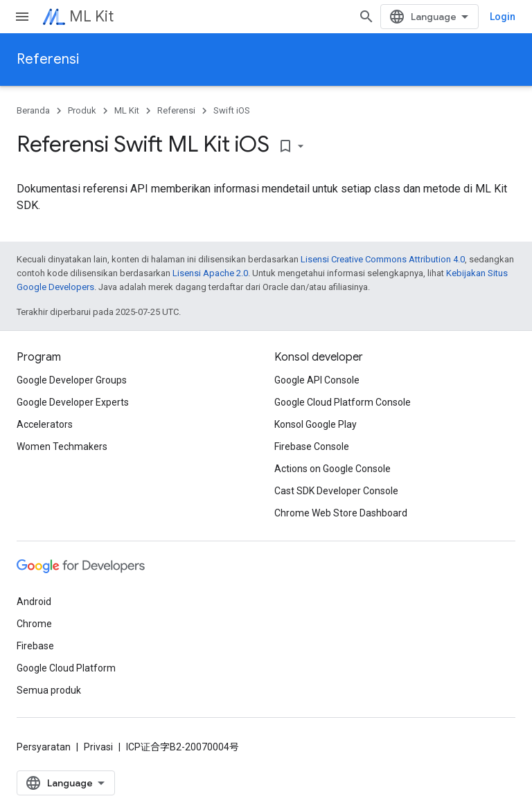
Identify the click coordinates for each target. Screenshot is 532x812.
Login (503, 17)
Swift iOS (232, 110)
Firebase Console (312, 446)
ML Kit (91, 16)
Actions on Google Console (332, 469)
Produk (82, 110)
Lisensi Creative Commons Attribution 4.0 (383, 259)
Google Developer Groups (72, 380)
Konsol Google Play (316, 424)
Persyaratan (44, 747)
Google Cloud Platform (66, 668)
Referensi (48, 59)
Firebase (35, 646)
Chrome (34, 624)
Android (34, 602)
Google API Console (317, 380)
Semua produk (49, 690)
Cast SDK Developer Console (336, 491)
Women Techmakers (62, 446)
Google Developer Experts (73, 402)
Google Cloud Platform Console (343, 402)
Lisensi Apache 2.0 (210, 273)
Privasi (98, 747)
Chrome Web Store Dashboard (341, 513)
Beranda (33, 110)
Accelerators (45, 424)
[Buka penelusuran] (366, 17)
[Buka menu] (22, 17)
